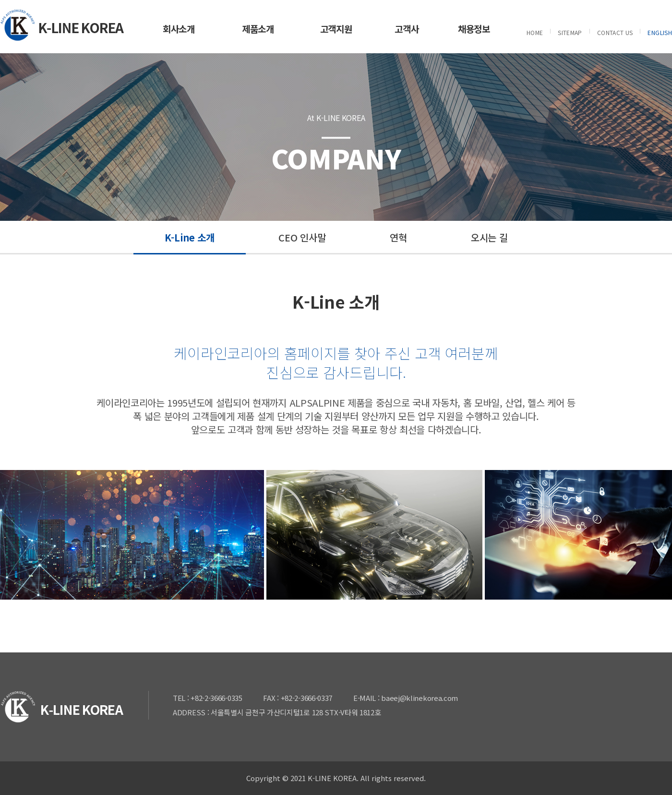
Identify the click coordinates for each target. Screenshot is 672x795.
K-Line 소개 (190, 237)
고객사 (407, 29)
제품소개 (258, 29)
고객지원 (336, 29)
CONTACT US (615, 32)
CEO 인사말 (302, 237)
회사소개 (179, 29)
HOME (535, 32)
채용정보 (474, 29)
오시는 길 (489, 237)
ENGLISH (660, 32)
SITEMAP (570, 32)
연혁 (398, 237)
